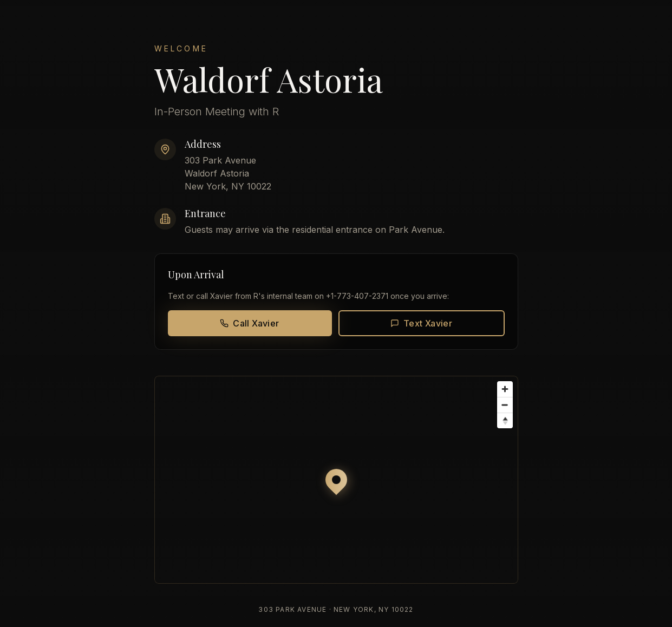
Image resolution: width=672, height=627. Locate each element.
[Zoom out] (505, 405)
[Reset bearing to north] (505, 420)
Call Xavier (249, 323)
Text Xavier (421, 323)
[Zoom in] (505, 389)
